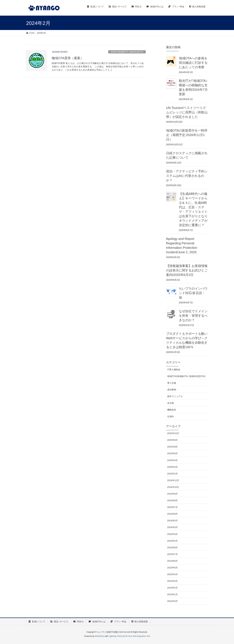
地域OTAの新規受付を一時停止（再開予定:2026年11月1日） (187, 135)
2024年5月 (173, 521)
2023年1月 (173, 594)
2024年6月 (173, 514)
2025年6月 (173, 453)
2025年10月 (173, 433)
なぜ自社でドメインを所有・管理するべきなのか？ (193, 316)
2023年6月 (173, 561)
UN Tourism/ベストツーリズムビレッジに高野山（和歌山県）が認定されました (187, 112)
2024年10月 (173, 487)
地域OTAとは (97, 622)
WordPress (99, 636)
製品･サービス (59, 622)
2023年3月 (173, 581)
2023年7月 (173, 554)
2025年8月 (173, 447)
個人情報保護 (140, 622)
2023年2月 (173, 588)
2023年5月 (173, 568)
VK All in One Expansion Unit (137, 636)
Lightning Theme (116, 636)
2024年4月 (173, 527)
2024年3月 (173, 534)
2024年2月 (173, 541)
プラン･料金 (118, 622)
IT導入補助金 (174, 370)
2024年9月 (173, 494)
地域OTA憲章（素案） (68, 58)
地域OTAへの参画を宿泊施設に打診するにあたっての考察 (193, 63)
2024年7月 (173, 507)
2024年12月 (173, 480)
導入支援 (172, 383)
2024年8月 (173, 500)
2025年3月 (173, 467)
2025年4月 (173, 460)
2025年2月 (173, 474)
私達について (37, 622)
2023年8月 (173, 548)
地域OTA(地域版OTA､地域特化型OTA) (127, 52)
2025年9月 (173, 440)
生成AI (170, 416)
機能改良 (172, 410)
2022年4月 (173, 601)
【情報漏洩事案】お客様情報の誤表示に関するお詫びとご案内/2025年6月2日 (187, 270)
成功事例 (172, 390)
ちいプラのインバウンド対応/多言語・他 (193, 293)
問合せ (79, 622)
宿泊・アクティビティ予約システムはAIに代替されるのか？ (187, 176)
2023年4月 (173, 574)
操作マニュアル (175, 396)
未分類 (171, 403)
